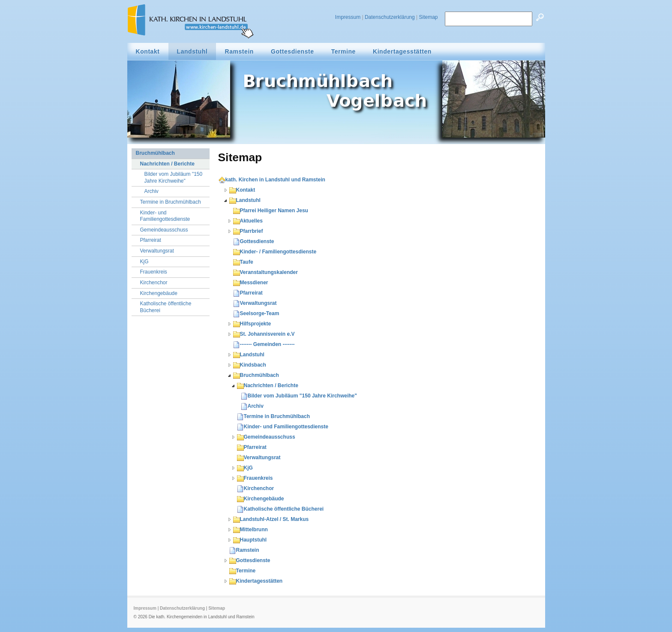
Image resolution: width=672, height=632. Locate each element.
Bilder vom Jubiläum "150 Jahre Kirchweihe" (299, 396)
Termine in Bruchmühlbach (273, 416)
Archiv (252, 406)
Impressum (348, 17)
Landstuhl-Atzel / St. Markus (271, 519)
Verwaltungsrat (255, 303)
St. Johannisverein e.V (264, 334)
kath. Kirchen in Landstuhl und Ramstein (272, 180)
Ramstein (244, 550)
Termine (243, 571)
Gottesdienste (254, 241)
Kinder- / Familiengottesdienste (275, 252)
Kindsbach (250, 365)
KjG (245, 468)
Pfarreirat (248, 293)
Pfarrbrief (248, 231)
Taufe (243, 262)
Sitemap (428, 17)
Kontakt (242, 190)
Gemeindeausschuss (266, 437)
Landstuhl (245, 200)
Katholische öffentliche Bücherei (280, 509)
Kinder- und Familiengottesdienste (283, 427)
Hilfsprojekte (252, 324)
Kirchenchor (256, 488)
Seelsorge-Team (256, 313)
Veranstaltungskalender (265, 272)
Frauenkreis (255, 478)
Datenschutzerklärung (390, 17)
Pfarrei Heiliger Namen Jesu (271, 211)
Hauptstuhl (250, 540)
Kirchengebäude (261, 499)
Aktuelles (248, 221)
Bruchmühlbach (256, 375)
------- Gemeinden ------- (264, 344)
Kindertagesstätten (256, 581)
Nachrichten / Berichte (268, 385)
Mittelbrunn (250, 530)
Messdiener (251, 283)
